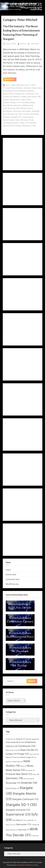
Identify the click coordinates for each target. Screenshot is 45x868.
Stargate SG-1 (16, 117)
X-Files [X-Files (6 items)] (35, 836)
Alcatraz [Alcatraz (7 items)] (21, 739)
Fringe (22, 100)
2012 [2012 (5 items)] (13, 739)
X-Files (33, 126)
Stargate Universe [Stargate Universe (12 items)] (18, 810)
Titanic (22, 123)
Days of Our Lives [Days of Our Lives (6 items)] (13, 750)
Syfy (17, 120)
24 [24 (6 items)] (8, 739)
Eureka (6, 100)
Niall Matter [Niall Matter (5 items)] (30, 770)
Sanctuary (17, 111)
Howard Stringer (9, 102)
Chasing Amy (20, 94)
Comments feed (13, 579)
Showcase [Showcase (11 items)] (13, 783)
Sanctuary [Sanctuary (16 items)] (15, 778)
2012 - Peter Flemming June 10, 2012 (21, 85)
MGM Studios (28, 105)
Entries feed (11, 575)
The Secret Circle (27, 120)
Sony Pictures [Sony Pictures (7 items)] (12, 788)
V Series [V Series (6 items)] (35, 825)
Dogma (6, 97)
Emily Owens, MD (34, 97)
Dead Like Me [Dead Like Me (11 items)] (29, 750)
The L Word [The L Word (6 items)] (28, 820)
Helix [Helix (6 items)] (17, 757)
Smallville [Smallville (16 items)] (29, 783)
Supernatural (28, 117)
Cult (37, 94)
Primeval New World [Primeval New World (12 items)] (19, 774)
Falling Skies (14, 100)
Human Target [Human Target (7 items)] (27, 757)
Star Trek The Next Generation (27, 114)
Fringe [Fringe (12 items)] (23, 754)
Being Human (8, 94)
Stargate (6, 117)
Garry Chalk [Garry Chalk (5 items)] (34, 754)
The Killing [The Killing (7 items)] (18, 820)
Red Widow (7, 111)
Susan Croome (9, 120)
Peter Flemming (9, 108)
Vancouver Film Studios (12, 126)
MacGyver (18, 105)
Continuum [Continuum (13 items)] (27, 746)
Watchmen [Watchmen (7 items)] (24, 830)
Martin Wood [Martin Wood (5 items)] (18, 762)
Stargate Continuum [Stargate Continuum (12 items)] (25, 799)
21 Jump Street (9, 88)
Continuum (30, 94)
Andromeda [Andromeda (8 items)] (12, 742)
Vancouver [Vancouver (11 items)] (23, 824)
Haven (28, 100)
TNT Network (31, 123)
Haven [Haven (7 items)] (10, 757)
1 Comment (34, 44)
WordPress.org (12, 584)
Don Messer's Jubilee (18, 97)
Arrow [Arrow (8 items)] (23, 742)
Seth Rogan (26, 111)
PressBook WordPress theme (27, 865)
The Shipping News (11, 123)
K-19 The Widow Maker (26, 102)
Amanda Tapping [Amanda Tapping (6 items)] (32, 739)
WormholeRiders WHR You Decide (19, 4)
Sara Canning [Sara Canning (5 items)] (29, 779)
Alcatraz (19, 88)
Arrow (15, 91)
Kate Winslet (8, 105)
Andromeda (8, 91)
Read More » (11, 80)
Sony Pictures (8, 114)
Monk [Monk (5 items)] (23, 766)
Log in (8, 570)
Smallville (36, 111)
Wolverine (26, 126)
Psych (30, 108)
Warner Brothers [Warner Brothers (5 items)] (12, 830)
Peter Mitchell (22, 108)
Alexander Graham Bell (32, 88)
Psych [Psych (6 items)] (36, 774)
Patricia (23, 43)
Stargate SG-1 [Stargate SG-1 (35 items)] (21, 805)
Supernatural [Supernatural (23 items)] (18, 814)
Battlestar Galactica (26, 91)
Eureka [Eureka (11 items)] (11, 754)
